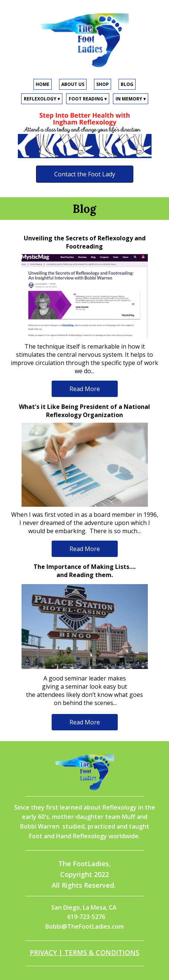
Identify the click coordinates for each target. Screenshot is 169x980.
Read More (85, 389)
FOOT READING (88, 99)
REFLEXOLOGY (42, 99)
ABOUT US (73, 84)
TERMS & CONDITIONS (102, 952)
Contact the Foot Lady (85, 174)
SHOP (103, 84)
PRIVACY (43, 952)
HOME (43, 84)
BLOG (127, 84)
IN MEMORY (131, 99)
